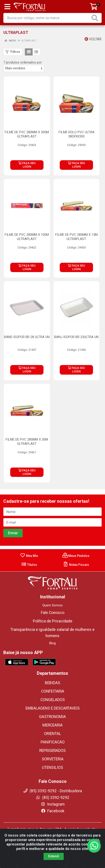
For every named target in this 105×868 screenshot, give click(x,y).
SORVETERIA (53, 759)
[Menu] (7, 7)
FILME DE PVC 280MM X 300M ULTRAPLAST (27, 134)
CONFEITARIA (53, 691)
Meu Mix (29, 556)
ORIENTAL (52, 734)
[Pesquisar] (96, 18)
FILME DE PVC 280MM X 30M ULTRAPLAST (27, 442)
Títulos (29, 565)
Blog (52, 643)
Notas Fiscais (76, 565)
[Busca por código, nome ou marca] (47, 18)
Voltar (93, 39)
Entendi (54, 856)
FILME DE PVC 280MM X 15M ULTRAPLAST (76, 237)
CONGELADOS (53, 700)
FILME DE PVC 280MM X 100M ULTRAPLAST (27, 237)
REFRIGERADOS (52, 751)
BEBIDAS (52, 683)
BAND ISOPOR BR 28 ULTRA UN (27, 337)
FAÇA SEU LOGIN (27, 165)
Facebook (53, 811)
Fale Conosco (53, 613)
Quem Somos (52, 605)
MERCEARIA (52, 725)
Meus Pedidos (76, 556)
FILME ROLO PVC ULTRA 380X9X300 (76, 134)
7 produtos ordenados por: (23, 62)
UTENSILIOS (52, 767)
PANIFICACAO (53, 742)
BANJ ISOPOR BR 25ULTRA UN (76, 337)
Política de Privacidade (53, 621)
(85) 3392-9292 (52, 798)
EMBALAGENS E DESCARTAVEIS (53, 708)
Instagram (53, 804)
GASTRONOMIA (52, 717)
